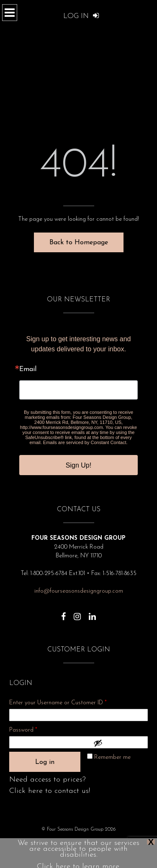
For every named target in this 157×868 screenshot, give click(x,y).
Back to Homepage (79, 243)
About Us (80, 842)
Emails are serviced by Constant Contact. (85, 442)
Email (28, 369)
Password (34, 729)
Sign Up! (78, 465)
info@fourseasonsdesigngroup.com (79, 591)
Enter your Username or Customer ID (58, 703)
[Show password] (118, 743)
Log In (81, 16)
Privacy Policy (49, 842)
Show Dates (109, 842)
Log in (45, 762)
